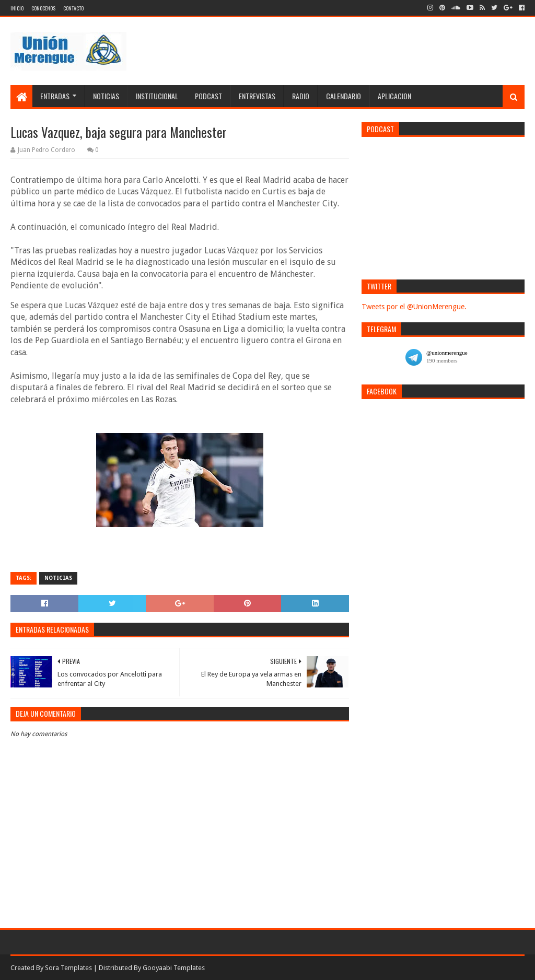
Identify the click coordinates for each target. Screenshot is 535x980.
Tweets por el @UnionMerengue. (414, 307)
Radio (301, 96)
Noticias (106, 96)
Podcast (208, 96)
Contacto (73, 8)
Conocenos (43, 8)
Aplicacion (394, 96)
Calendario (344, 96)
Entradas (55, 96)
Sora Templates (68, 968)
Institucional (157, 96)
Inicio (17, 8)
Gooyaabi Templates (174, 968)
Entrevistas (257, 96)
